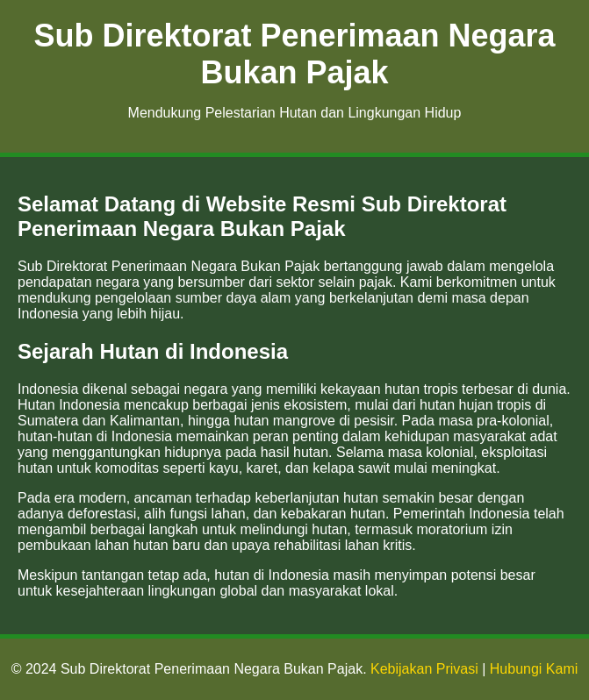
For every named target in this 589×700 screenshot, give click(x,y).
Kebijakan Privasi (424, 669)
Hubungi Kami (534, 669)
